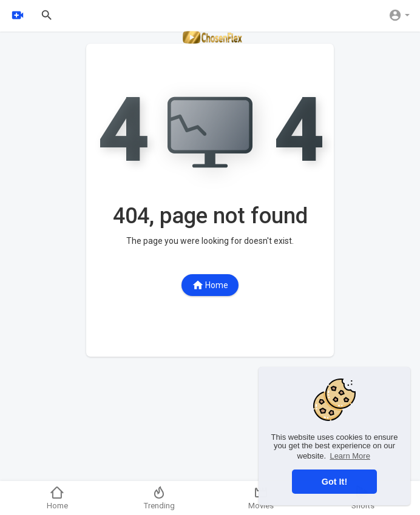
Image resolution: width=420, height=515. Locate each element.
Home (210, 285)
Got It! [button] (334, 482)
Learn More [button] (350, 456)
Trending (159, 498)
